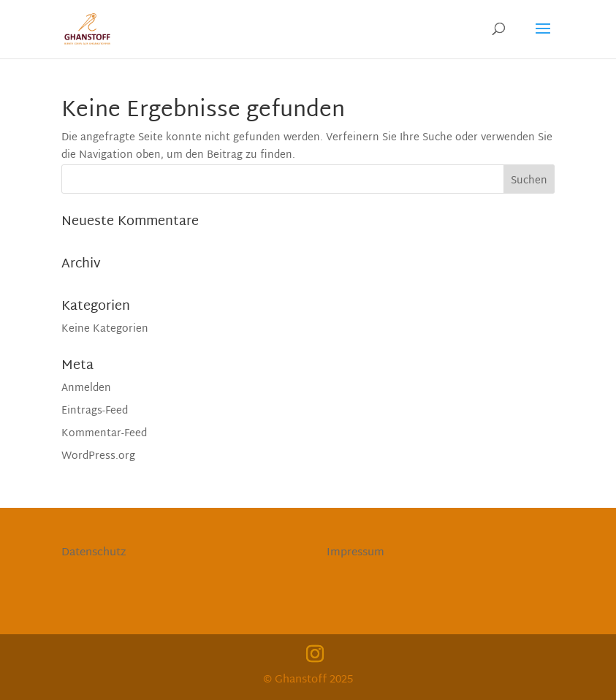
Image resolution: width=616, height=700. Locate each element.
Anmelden (86, 388)
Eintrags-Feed (95, 411)
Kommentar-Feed (104, 434)
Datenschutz (94, 553)
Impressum (355, 553)
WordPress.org (98, 456)
